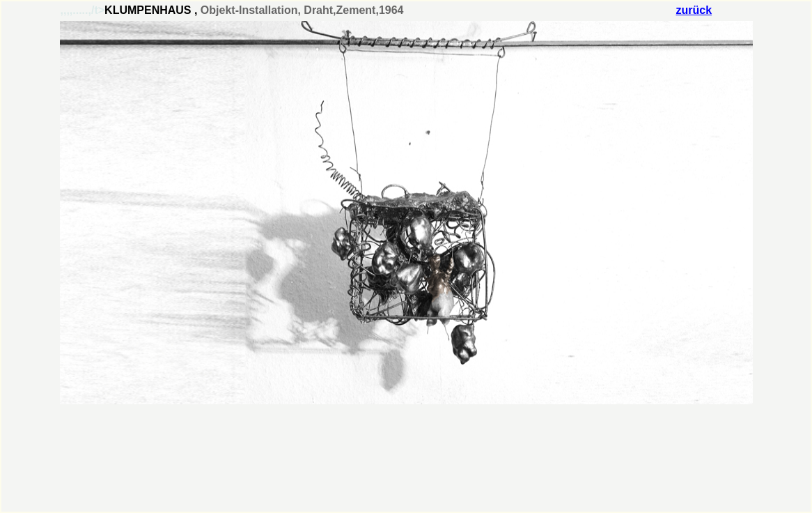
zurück (694, 10)
